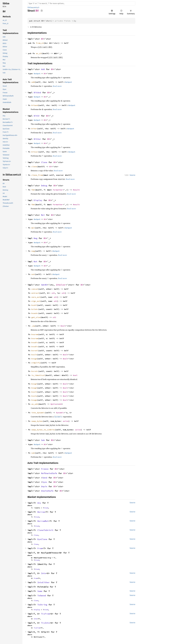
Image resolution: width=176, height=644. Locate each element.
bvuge (34, 400)
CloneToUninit (45, 530)
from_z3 (40, 43)
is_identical (38, 375)
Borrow (41, 512)
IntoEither (44, 582)
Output (37, 73)
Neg (36, 238)
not (33, 274)
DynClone (42, 539)
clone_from (37, 175)
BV (42, 39)
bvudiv (35, 342)
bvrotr (35, 371)
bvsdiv (35, 346)
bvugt (34, 388)
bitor (34, 129)
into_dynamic (38, 413)
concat (35, 289)
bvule (34, 396)
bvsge (34, 359)
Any (39, 503)
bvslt (34, 355)
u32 (53, 293)
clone (34, 167)
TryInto (45, 623)
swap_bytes (37, 421)
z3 (38, 7)
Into (44, 573)
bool (75, 375)
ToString (42, 605)
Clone (44, 162)
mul (33, 228)
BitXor (37, 139)
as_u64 (35, 404)
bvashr (35, 313)
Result (76, 190)
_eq (33, 326)
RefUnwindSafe (49, 473)
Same (40, 591)
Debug (44, 186)
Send (45, 478)
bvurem (35, 334)
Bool (63, 326)
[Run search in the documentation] (81, 3)
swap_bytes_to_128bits (43, 430)
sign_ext (36, 301)
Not (36, 261)
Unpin (44, 486)
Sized (46, 508)
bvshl (34, 305)
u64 (60, 404)
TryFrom (45, 614)
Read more (57, 86)
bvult (34, 392)
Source (132, 175)
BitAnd (37, 93)
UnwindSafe (47, 491)
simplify (36, 363)
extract (35, 293)
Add (43, 69)
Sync (45, 482)
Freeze (45, 469)
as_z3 (39, 53)
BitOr (37, 116)
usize (66, 421)
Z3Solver (61, 285)
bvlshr (35, 309)
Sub (43, 440)
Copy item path (42, 11)
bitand (35, 105)
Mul (43, 215)
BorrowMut (43, 521)
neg (33, 251)
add (33, 82)
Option (54, 404)
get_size (36, 317)
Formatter (58, 190)
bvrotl (35, 351)
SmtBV (44, 285)
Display (38, 200)
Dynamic (60, 413)
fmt (33, 190)
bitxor (35, 152)
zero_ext (36, 297)
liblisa (30, 7)
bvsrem (35, 338)
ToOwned (42, 596)
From (40, 548)
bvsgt (34, 384)
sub (33, 453)
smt (35, 7)
